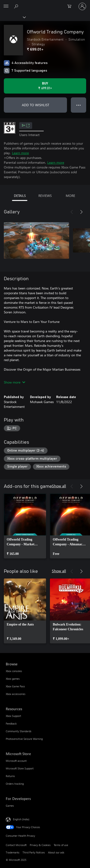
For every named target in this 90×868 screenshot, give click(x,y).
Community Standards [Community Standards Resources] (19, 731)
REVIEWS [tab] (45, 196)
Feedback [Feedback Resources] (11, 723)
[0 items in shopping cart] (71, 6)
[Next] (81, 212)
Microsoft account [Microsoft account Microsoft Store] (16, 761)
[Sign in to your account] (82, 6)
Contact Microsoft (16, 845)
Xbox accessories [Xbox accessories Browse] (16, 694)
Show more (15, 382)
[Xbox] (13, 17)
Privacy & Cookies (40, 845)
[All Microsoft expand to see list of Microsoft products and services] (6, 6)
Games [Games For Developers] (10, 806)
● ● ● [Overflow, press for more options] (79, 105)
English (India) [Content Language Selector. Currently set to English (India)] (21, 819)
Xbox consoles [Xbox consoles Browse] (14, 671)
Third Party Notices (34, 852)
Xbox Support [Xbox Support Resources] (13, 716)
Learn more (20, 153)
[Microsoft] (45, 4)
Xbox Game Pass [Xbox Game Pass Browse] (15, 686)
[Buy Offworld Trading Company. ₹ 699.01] (45, 86)
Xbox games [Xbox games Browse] (13, 679)
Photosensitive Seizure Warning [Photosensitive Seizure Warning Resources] (24, 739)
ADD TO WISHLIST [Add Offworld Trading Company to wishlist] (36, 105)
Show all (59, 486)
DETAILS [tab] (20, 196)
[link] (25, 526)
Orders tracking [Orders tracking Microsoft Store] (15, 784)
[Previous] (72, 212)
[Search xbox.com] (17, 6)
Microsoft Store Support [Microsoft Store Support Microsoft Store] (20, 768)
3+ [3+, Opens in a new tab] (26, 126)
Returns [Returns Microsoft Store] (10, 776)
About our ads (56, 852)
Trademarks (13, 852)
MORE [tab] (70, 196)
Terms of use (61, 845)
